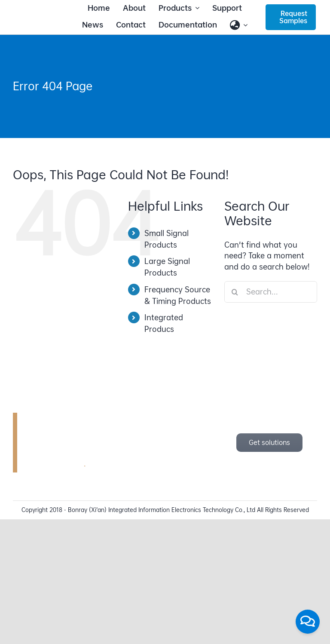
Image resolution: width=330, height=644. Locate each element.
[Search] (235, 292)
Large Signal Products (167, 267)
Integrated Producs (164, 323)
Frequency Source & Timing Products (178, 295)
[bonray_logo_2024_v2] (39, 16)
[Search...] (271, 292)
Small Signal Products (167, 239)
